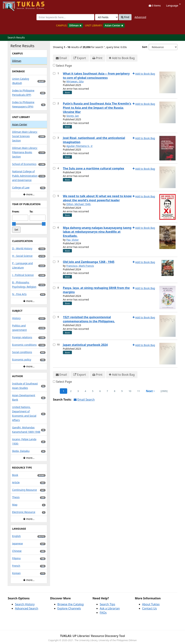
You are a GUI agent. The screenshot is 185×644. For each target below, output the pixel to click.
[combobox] (65, 17)
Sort (145, 47)
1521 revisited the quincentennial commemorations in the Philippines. (89, 319)
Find (125, 17)
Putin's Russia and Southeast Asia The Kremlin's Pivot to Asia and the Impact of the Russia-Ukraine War (97, 108)
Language (173, 6)
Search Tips (107, 604)
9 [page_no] (122, 391)
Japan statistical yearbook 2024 (85, 345)
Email (61, 58)
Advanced (140, 17)
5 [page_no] (93, 391)
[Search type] (107, 17)
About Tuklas (151, 604)
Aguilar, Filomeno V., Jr (79, 146)
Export (80, 58)
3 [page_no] (78, 391)
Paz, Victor (72, 240)
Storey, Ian (73, 116)
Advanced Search (27, 608)
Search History (25, 604)
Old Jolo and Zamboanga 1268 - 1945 (89, 262)
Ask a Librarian (110, 608)
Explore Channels (69, 608)
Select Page (64, 66)
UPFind (12, 5)
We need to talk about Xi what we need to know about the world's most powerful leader (97, 198)
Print (97, 58)
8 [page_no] (115, 391)
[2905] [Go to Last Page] (164, 391)
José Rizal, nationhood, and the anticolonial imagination (94, 140)
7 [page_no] (107, 391)
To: (31, 212)
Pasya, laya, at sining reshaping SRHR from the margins (96, 290)
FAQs (103, 613)
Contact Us (149, 608)
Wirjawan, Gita (75, 81)
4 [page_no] (85, 391)
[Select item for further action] (54, 73)
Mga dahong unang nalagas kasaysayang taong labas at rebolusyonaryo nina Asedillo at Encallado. (97, 232)
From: (16, 212)
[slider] (14, 224)
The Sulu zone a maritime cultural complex (93, 168)
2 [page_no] (71, 391)
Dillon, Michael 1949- (79, 204)
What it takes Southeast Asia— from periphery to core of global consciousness (96, 76)
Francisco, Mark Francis (80, 266)
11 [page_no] (139, 391)
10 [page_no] (130, 391)
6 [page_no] (100, 391)
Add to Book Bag (122, 58)
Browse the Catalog (71, 604)
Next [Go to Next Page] (150, 391)
